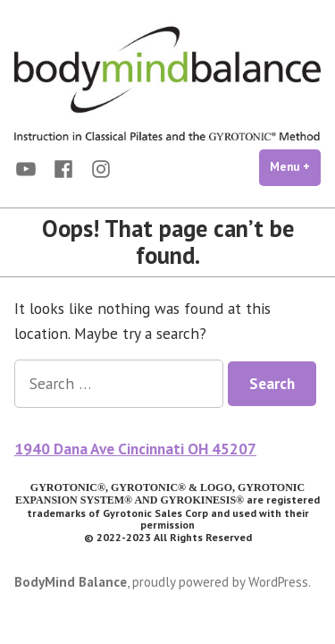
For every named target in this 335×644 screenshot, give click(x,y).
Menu (295, 166)
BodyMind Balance (71, 582)
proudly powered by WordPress (220, 582)
